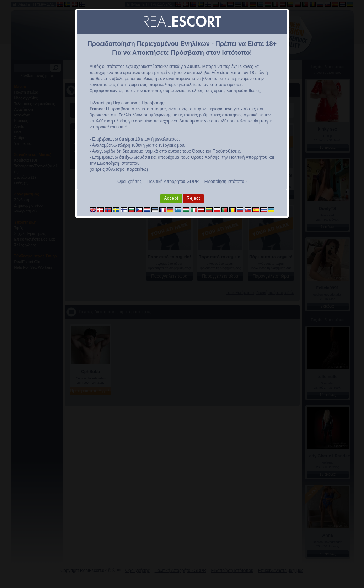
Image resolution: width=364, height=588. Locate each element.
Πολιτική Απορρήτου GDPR (173, 182)
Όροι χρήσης (129, 182)
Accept (171, 198)
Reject (193, 198)
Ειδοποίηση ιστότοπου (226, 182)
